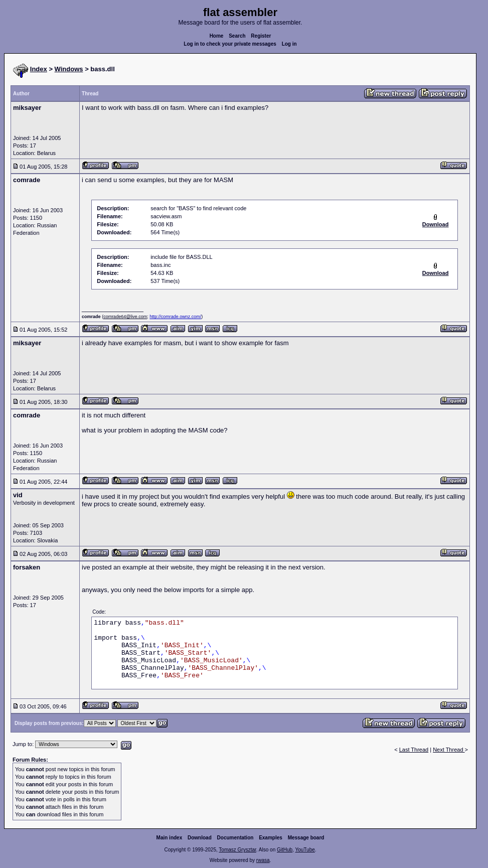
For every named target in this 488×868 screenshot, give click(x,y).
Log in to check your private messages (230, 44)
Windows (69, 69)
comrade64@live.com (125, 317)
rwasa (263, 860)
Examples (271, 838)
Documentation (235, 838)
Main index (170, 838)
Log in (289, 44)
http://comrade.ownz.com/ (175, 317)
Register (261, 36)
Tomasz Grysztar (237, 850)
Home (217, 36)
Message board (306, 838)
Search (237, 36)
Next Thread (449, 750)
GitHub (285, 850)
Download (200, 838)
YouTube (305, 850)
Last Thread (414, 750)
